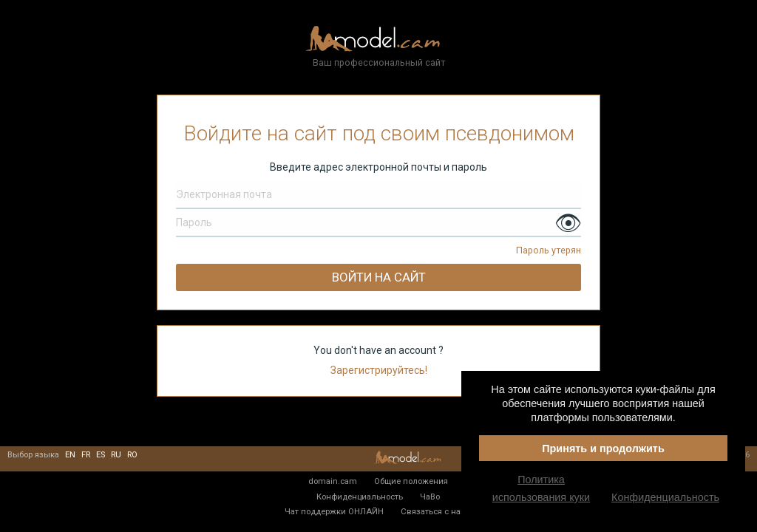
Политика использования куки (541, 488)
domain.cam (333, 481)
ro (132, 455)
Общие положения (411, 481)
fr (86, 455)
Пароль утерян (549, 250)
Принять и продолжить (603, 449)
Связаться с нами (437, 511)
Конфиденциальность (360, 497)
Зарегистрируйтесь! (379, 370)
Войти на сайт (379, 277)
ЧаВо (430, 497)
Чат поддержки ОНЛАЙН (334, 511)
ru (116, 455)
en (70, 455)
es (101, 455)
